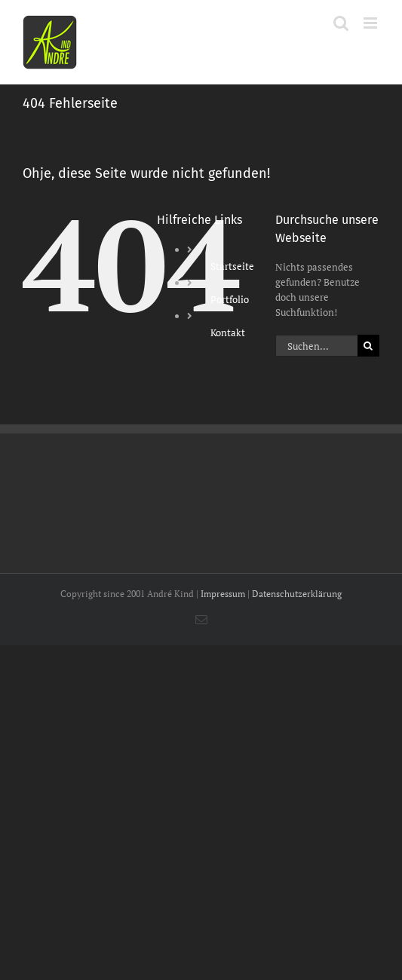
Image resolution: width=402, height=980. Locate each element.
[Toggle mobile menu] (371, 23)
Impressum (223, 594)
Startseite (232, 266)
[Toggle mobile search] (341, 23)
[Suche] (368, 346)
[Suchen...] (316, 346)
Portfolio (230, 299)
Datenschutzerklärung (297, 594)
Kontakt (228, 332)
